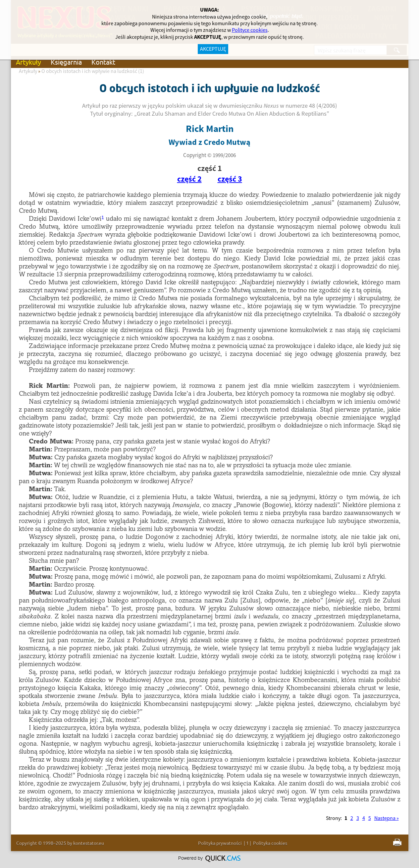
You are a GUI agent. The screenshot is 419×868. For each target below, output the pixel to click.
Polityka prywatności (220, 843)
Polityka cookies (270, 843)
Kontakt (103, 62)
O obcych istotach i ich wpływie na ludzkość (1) (93, 71)
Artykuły (28, 62)
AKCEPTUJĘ (213, 49)
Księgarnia (66, 62)
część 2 (189, 179)
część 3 (230, 179)
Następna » (387, 818)
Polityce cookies (250, 30)
